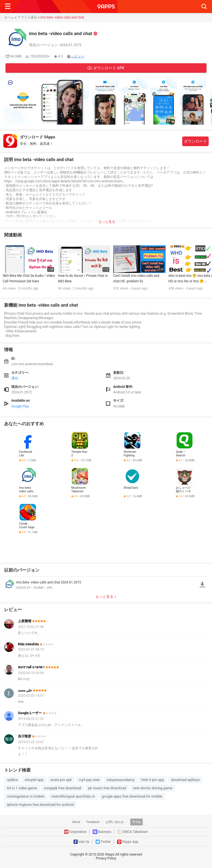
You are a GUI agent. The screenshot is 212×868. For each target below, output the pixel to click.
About (76, 822)
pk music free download (107, 788)
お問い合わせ (115, 822)
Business (105, 832)
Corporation (78, 832)
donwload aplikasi (185, 780)
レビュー (78, 56)
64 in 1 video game (22, 788)
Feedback (93, 822)
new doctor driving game (153, 788)
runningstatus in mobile (26, 796)
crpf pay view (89, 780)
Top (138, 822)
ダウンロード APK (108, 68)
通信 (34, 17)
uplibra (12, 780)
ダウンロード (195, 141)
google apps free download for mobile (132, 796)
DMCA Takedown (135, 832)
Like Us (84, 842)
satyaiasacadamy (120, 780)
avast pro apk (61, 780)
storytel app (34, 780)
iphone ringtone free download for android (40, 805)
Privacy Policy (106, 858)
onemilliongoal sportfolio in (73, 796)
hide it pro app (153, 780)
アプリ (22, 17)
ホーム (9, 17)
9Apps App (130, 842)
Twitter (106, 842)
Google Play (20, 406)
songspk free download (63, 788)
